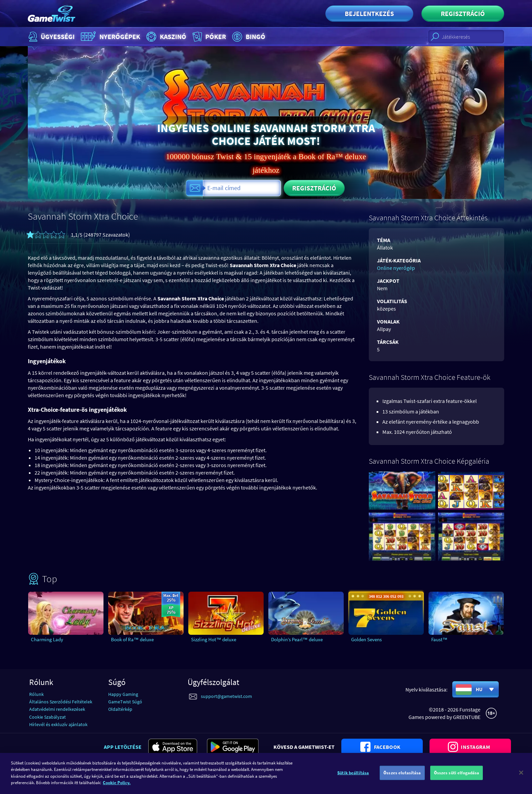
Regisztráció (463, 13)
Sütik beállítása (353, 777)
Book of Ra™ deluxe (132, 639)
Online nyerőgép (396, 268)
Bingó (248, 37)
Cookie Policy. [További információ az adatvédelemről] (117, 787)
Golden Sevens (366, 639)
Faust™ (439, 639)
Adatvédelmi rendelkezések (57, 709)
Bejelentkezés (369, 13)
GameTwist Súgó (125, 702)
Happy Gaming (123, 694)
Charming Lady (47, 639)
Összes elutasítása (402, 777)
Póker (208, 37)
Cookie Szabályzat (47, 717)
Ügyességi (51, 37)
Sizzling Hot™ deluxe (214, 639)
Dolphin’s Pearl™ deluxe (297, 639)
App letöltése (123, 747)
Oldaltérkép (120, 709)
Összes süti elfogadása (457, 777)
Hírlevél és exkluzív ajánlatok (58, 724)
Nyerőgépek (110, 37)
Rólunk (36, 694)
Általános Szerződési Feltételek (61, 702)
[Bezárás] (521, 777)
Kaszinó (165, 37)
